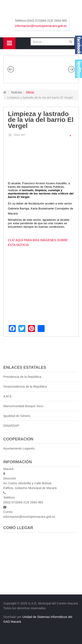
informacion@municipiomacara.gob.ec (41, 26)
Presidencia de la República (22, 377)
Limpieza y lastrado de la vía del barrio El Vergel (41, 120)
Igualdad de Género (17, 416)
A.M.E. (8, 396)
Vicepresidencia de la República (25, 387)
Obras (30, 92)
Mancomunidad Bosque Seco (23, 406)
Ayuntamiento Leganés (19, 448)
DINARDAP (11, 426)
